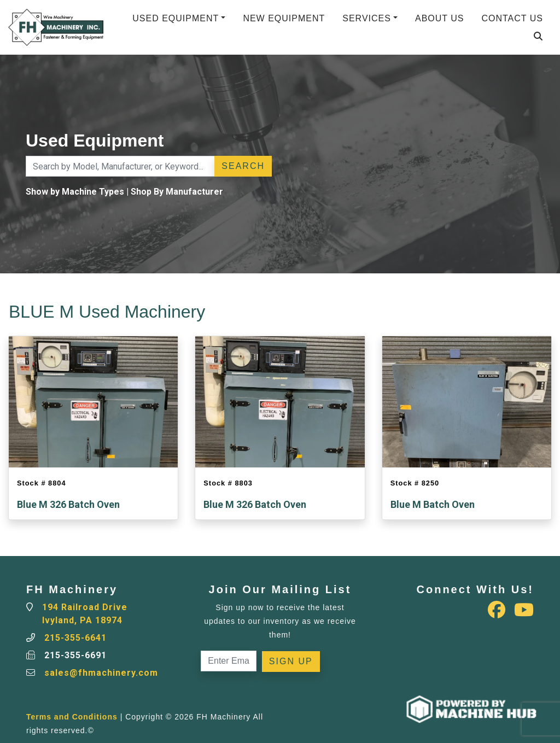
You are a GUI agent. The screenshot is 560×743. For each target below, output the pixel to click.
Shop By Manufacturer (177, 192)
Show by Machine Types (75, 192)
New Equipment (284, 18)
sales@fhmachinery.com (101, 673)
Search (243, 166)
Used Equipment (176, 18)
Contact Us (512, 18)
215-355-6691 (75, 655)
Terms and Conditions (72, 717)
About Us (440, 18)
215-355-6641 (75, 638)
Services (367, 18)
